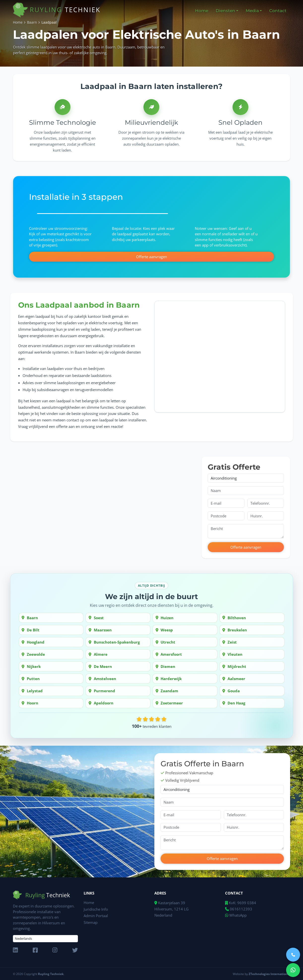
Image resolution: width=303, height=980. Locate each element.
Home (18, 22)
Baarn (32, 22)
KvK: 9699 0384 (242, 903)
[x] (75, 950)
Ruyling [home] (65, 10)
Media (252, 11)
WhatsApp (236, 915)
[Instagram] (55, 950)
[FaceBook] (35, 950)
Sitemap (91, 922)
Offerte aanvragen (151, 256)
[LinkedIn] (15, 950)
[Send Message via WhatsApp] (293, 970)
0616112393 (239, 909)
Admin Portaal (96, 915)
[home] (21, 11)
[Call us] (293, 955)
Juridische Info (96, 909)
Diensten (225, 11)
